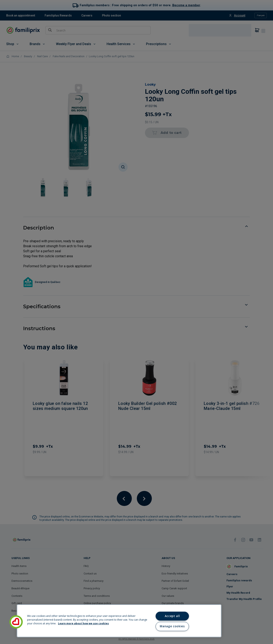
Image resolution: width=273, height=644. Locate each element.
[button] (16, 622)
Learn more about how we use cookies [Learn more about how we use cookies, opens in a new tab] (83, 623)
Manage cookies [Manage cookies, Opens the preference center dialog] (172, 626)
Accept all (172, 616)
